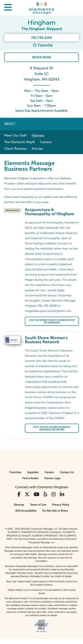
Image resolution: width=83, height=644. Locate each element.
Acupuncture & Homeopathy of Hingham (49, 212)
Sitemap (19, 505)
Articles (37, 149)
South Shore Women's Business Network (46, 340)
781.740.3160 (41, 38)
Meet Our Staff (15, 135)
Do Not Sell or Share (55, 511)
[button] (8, 8)
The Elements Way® (20, 142)
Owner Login (52, 478)
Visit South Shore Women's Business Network (52, 428)
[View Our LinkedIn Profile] (62, 494)
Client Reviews (15, 149)
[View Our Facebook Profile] (19, 494)
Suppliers (33, 472)
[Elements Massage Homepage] (42, 8)
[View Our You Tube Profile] (37, 494)
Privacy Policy (61, 505)
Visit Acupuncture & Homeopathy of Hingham (52, 321)
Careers (46, 142)
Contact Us (67, 472)
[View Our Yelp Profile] (45, 494)
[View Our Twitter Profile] (27, 494)
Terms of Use (38, 505)
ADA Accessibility (26, 511)
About (10, 124)
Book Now (42, 57)
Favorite (43, 45)
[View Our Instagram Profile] (54, 494)
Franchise (15, 472)
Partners (38, 135)
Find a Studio (30, 478)
